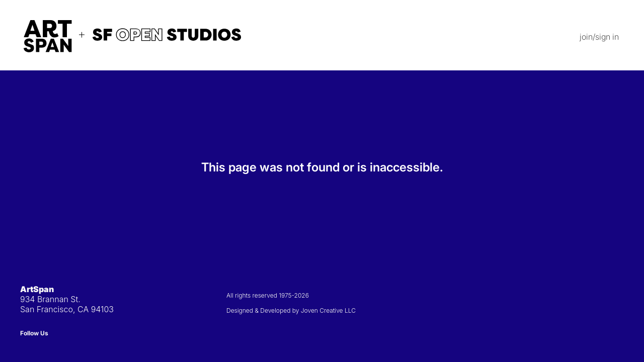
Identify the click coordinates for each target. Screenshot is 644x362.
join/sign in (599, 37)
